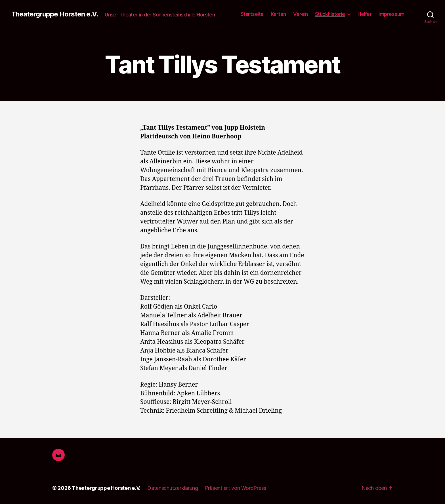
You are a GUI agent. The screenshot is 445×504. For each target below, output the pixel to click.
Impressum (392, 14)
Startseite (252, 14)
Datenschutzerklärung (173, 488)
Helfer (365, 14)
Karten (278, 14)
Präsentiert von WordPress (236, 488)
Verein (301, 14)
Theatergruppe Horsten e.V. (55, 14)
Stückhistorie (330, 14)
